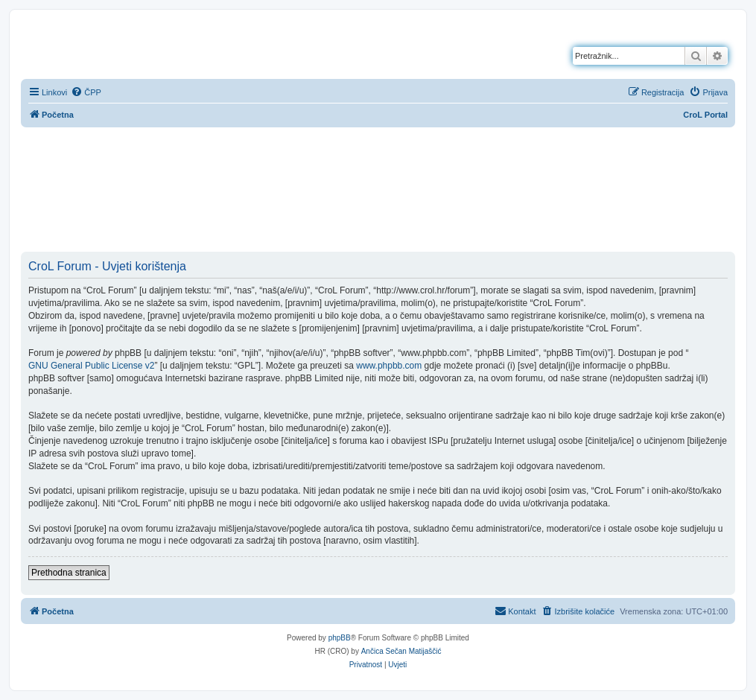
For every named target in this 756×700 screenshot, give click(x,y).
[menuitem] (86, 92)
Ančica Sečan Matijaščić (401, 651)
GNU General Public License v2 (91, 366)
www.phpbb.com (389, 366)
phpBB (340, 638)
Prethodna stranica (69, 573)
